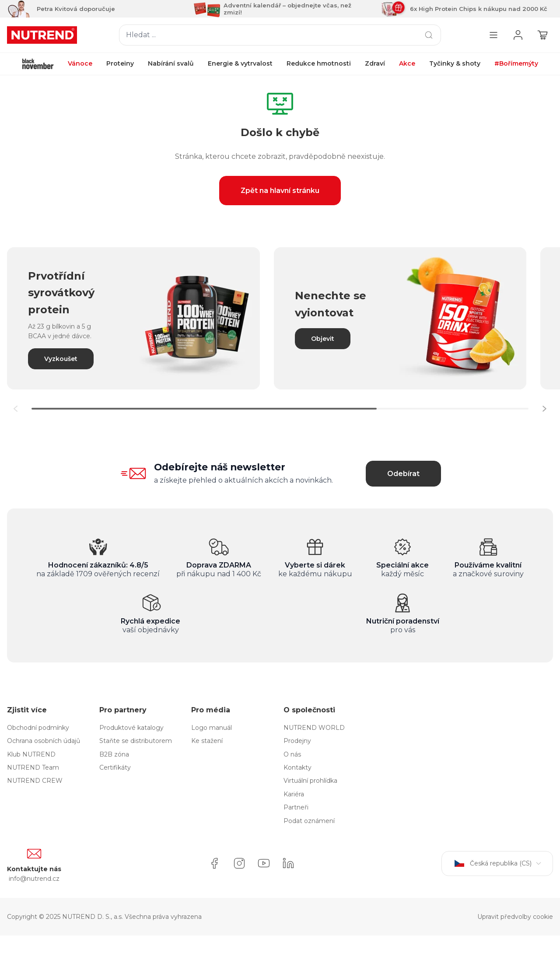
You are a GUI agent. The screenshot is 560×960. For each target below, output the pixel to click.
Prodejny (297, 741)
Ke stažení (207, 741)
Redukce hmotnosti (319, 63)
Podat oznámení (309, 821)
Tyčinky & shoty (455, 63)
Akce (407, 63)
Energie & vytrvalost (240, 63)
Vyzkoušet (61, 359)
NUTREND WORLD (314, 728)
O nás (292, 754)
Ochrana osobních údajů (44, 741)
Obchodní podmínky (38, 728)
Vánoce (80, 63)
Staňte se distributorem (136, 741)
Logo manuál (212, 728)
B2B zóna (114, 754)
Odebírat (403, 474)
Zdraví (375, 63)
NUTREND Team (33, 767)
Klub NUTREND (31, 754)
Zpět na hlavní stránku (280, 191)
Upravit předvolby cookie (515, 917)
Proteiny (120, 63)
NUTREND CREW (35, 781)
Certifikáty (115, 767)
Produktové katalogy (131, 728)
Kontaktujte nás (34, 869)
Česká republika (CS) (497, 863)
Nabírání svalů (171, 63)
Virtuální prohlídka (310, 781)
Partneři (296, 807)
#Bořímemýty (516, 63)
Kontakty (297, 767)
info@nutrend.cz (34, 879)
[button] (544, 409)
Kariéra (294, 794)
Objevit (323, 339)
